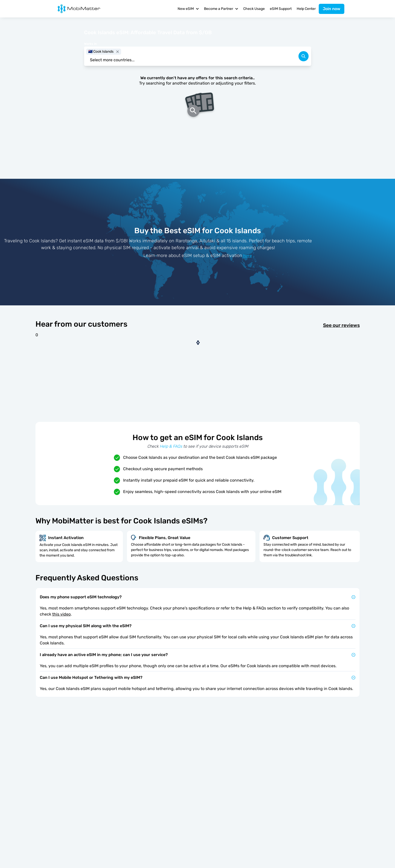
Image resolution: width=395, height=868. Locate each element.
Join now (332, 9)
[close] (118, 52)
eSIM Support (281, 9)
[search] (304, 56)
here (248, 256)
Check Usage (254, 9)
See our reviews (341, 325)
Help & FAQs (171, 446)
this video (61, 614)
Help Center (306, 9)
